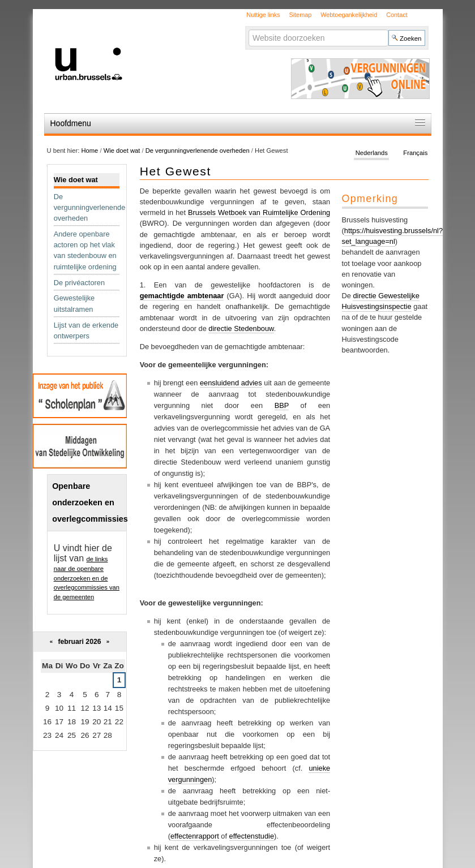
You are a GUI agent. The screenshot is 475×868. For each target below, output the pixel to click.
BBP (282, 405)
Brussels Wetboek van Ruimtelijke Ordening (259, 212)
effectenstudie (252, 836)
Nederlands (372, 153)
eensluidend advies (231, 383)
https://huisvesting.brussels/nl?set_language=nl (393, 236)
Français (415, 153)
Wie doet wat (122, 151)
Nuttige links (263, 15)
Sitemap (300, 15)
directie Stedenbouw (241, 328)
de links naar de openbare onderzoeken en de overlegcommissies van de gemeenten (87, 578)
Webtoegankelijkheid (349, 15)
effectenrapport (195, 836)
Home (89, 151)
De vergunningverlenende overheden (198, 151)
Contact (397, 15)
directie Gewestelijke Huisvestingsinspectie (381, 301)
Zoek (248, 29)
